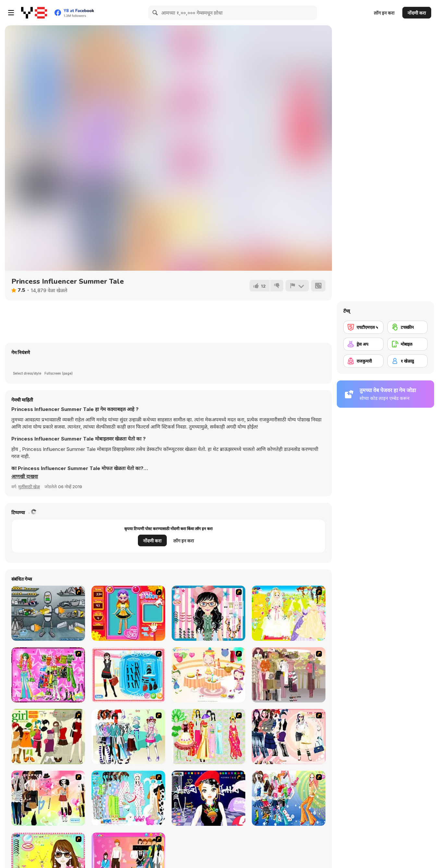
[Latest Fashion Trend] (289, 798)
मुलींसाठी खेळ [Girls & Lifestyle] (29, 487)
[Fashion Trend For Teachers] (289, 675)
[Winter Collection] (128, 737)
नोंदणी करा (417, 13)
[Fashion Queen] (128, 675)
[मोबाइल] (408, 344)
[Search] (155, 13)
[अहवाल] (297, 286)
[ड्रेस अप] (363, 344)
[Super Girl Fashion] (48, 737)
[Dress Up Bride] (289, 613)
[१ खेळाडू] (408, 361)
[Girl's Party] (208, 675)
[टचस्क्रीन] (408, 327)
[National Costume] (208, 737)
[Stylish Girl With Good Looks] (208, 798)
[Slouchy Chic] (48, 798)
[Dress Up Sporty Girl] (289, 737)
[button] (25, 477)
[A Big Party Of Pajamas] (128, 798)
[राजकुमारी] (363, 361)
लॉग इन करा (384, 13)
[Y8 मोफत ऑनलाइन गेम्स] (34, 13)
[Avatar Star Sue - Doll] (128, 613)
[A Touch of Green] (48, 675)
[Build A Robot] (48, 613)
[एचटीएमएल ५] (363, 327)
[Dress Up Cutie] (208, 613)
